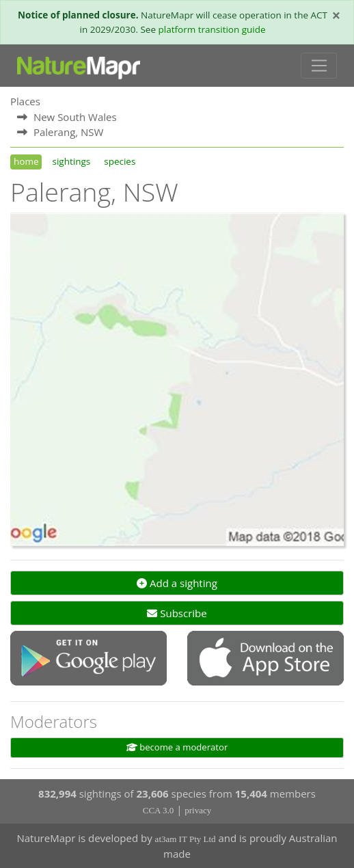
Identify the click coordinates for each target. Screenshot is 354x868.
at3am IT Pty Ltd (186, 839)
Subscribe (177, 613)
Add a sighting (177, 583)
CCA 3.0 (159, 810)
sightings (71, 161)
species (120, 161)
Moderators (54, 721)
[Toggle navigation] (319, 66)
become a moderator (177, 747)
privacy (198, 810)
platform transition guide (212, 29)
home (26, 161)
